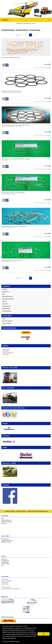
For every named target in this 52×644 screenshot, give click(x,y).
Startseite (5, 289)
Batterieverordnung (6, 542)
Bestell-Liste (5, 292)
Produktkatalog (8, 30)
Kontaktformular (6, 306)
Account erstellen (7, 323)
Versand (48, 68)
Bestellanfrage (6, 309)
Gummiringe (35, 30)
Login (4, 319)
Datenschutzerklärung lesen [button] (11, 641)
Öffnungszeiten (5, 539)
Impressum (5, 304)
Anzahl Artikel (22, 23)
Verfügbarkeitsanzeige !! (7, 540)
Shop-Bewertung (7, 311)
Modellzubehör (22, 30)
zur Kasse (33, 23)
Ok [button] (44, 634)
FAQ (2, 565)
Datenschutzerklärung (8, 299)
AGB (3, 294)
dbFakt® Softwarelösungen (41, 511)
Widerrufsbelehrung (7, 296)
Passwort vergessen (8, 321)
